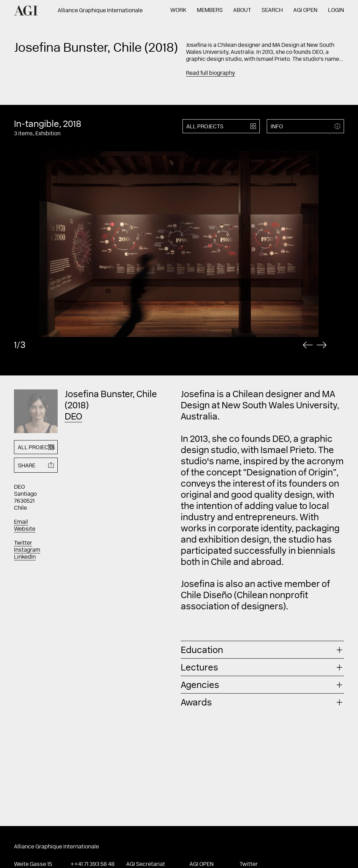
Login (336, 10)
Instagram (27, 550)
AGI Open (305, 10)
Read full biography (210, 73)
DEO (73, 417)
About (242, 10)
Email (21, 522)
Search (272, 10)
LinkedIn (25, 557)
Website (25, 529)
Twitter (23, 543)
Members (210, 10)
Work (178, 10)
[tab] (262, 650)
